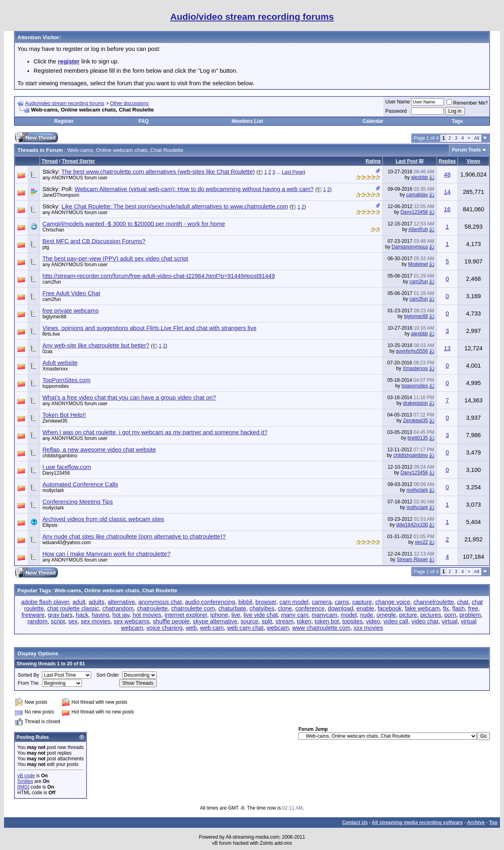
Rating (373, 161)
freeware (33, 615)
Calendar (373, 121)
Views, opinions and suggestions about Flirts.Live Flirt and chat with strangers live (149, 328)
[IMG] (23, 787)
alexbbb (420, 177)
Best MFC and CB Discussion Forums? (94, 241)
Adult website (60, 363)
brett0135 (418, 438)
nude (367, 615)
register (69, 61)
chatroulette (152, 608)
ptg (46, 247)
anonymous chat (160, 602)
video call (396, 621)
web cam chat (245, 628)
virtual (450, 621)
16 (447, 209)
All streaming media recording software (417, 823)
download (341, 608)
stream (285, 621)
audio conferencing (210, 602)
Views (473, 161)
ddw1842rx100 (412, 525)
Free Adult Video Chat (71, 293)
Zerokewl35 (55, 421)
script (58, 621)
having (100, 615)
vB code (26, 776)
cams (342, 602)
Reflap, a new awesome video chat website (99, 450)
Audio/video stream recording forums (65, 103)
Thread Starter (78, 161)
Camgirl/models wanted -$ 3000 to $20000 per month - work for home (134, 224)
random (38, 621)
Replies (447, 161)
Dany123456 (414, 212)
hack (82, 615)
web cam (212, 628)
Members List (247, 121)
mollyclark (53, 490)
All (477, 138)
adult (79, 602)
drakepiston (416, 403)
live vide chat (261, 615)
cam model (294, 602)
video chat (425, 621)
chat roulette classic (73, 608)
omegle (386, 615)
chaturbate (232, 608)
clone (285, 608)
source (250, 621)
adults (96, 602)
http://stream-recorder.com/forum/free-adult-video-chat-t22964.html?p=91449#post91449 (159, 276)
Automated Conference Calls (80, 484)
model (349, 615)
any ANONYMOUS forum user (75, 178)
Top (493, 823)
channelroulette (434, 602)
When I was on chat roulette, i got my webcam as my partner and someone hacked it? (155, 432)
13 (447, 348)
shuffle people (171, 621)
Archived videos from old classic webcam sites (103, 519)
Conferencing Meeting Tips (78, 502)
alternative (122, 602)
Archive (476, 823)
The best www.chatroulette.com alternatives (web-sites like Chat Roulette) (158, 172)
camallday (417, 195)
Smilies (25, 781)
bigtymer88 (54, 317)
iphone (219, 615)
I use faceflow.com (67, 467)
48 (447, 175)
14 (447, 192)
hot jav (121, 615)
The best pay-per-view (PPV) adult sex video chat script (115, 259)
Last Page (293, 172)
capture (362, 602)
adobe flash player (45, 602)
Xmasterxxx (55, 369)
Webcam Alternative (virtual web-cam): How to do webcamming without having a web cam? (194, 189)
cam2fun (52, 282)
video (373, 621)
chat (463, 602)
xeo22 (421, 542)
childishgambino (60, 456)
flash (459, 608)
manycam (325, 615)
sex (73, 621)
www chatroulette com (321, 628)
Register (64, 121)
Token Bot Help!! (64, 415)
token (304, 621)
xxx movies (368, 628)
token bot (327, 621)
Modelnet (418, 264)
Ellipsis (50, 525)
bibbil (245, 602)
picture (408, 615)
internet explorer (186, 615)
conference (310, 608)
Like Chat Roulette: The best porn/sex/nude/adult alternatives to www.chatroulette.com (175, 206)
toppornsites (56, 386)
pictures (431, 615)
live (236, 615)
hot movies (147, 615)
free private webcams (70, 311)
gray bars (60, 615)
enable (365, 608)
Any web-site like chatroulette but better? (96, 345)
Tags (457, 121)
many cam (295, 615)
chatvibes (262, 608)
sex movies (96, 621)
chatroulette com (193, 608)
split (267, 621)
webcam (278, 628)
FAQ (144, 121)
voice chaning (164, 628)
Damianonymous (410, 247)
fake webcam (422, 608)
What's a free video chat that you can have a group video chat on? (129, 398)
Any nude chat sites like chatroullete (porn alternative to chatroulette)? (134, 537)
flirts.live (51, 334)
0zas (47, 351)
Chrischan (53, 230)
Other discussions (129, 103)
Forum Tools (466, 150)
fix (446, 608)
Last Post (407, 161)
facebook (390, 608)
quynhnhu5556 (412, 351)
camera (322, 602)
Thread (50, 161)
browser (266, 602)
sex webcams (131, 621)
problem (470, 615)
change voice (393, 602)
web (191, 628)
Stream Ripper (412, 560)
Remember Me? (467, 103)
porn (450, 615)
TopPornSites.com (66, 380)
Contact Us (355, 823)
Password (396, 111)
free (473, 608)
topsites (353, 621)
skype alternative (215, 621)
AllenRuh (418, 229)
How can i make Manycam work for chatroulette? (106, 554)
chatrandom (118, 608)
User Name (398, 102)
